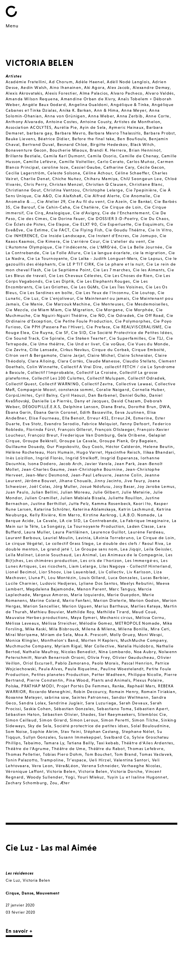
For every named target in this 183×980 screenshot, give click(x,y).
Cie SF (62, 333)
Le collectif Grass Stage (70, 543)
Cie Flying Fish (87, 230)
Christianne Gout (23, 190)
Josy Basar (124, 486)
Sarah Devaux (134, 703)
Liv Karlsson (139, 572)
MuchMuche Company (144, 640)
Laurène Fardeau (146, 532)
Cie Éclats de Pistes (25, 224)
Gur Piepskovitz (63, 447)
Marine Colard (45, 600)
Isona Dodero (42, 464)
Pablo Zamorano (72, 663)
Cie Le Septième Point (67, 270)
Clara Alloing (41, 361)
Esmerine (143, 418)
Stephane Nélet (138, 732)
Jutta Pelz (79, 504)
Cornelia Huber (148, 390)
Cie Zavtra (16, 350)
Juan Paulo (17, 492)
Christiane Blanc (146, 184)
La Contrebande (101, 521)
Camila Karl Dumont (64, 156)
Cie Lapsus (151, 258)
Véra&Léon (67, 766)
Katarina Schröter (52, 509)
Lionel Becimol (21, 572)
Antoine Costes (62, 122)
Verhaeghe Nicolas (141, 766)
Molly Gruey (122, 635)
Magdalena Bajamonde (50, 589)
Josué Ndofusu (95, 486)
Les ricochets (53, 566)
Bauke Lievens (20, 139)
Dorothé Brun (142, 407)
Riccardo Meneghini (50, 692)
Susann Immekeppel (80, 737)
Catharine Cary (119, 167)
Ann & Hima (106, 110)
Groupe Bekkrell (40, 441)
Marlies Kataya (146, 606)
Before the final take (93, 139)
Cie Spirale (53, 338)
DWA (165, 407)
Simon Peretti (115, 720)
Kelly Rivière (43, 515)
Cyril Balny (46, 395)
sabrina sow (57, 697)
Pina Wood (78, 680)
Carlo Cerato (111, 162)
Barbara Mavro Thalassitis (115, 133)
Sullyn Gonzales (40, 737)
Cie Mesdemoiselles (147, 304)
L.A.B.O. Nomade (137, 515)
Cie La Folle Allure (62, 253)
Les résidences (20, 873)
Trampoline (52, 760)
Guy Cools (93, 447)
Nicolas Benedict (78, 652)
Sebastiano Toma (114, 709)
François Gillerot (75, 429)
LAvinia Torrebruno (114, 538)
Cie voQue (114, 344)
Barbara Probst (159, 133)
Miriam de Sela (56, 635)
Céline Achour (98, 173)
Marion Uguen (77, 606)
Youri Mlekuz (91, 777)
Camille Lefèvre (40, 162)
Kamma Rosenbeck (111, 504)
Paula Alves (50, 669)
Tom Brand (126, 754)
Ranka (118, 686)
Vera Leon (42, 766)
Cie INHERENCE (22, 236)
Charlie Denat (35, 179)
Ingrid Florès (49, 458)
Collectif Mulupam (106, 378)
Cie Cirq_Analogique (48, 213)
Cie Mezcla (17, 310)
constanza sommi (76, 390)
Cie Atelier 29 (51, 201)
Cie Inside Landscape (63, 236)
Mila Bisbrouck (64, 629)
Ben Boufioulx (132, 139)
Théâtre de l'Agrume (27, 749)
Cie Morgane (110, 310)
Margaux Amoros (51, 595)
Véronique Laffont (25, 771)
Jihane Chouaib (75, 481)
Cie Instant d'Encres (109, 236)
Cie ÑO (97, 315)
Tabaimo (32, 743)
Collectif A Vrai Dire (81, 367)
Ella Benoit (73, 418)
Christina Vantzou (62, 190)
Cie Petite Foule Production (83, 321)
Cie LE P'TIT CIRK (76, 264)
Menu (12, 26)
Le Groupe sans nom (96, 549)
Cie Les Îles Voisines (122, 287)
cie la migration (149, 253)
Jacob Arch (71, 464)
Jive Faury (135, 481)
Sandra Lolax (32, 703)
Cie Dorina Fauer (67, 219)
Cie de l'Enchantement (126, 213)
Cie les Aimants (149, 270)
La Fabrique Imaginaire (145, 521)
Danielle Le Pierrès (52, 401)
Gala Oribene (132, 435)
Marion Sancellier (41, 606)
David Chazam (126, 401)
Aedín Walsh (34, 87)
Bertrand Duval (38, 144)
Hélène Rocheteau (25, 452)
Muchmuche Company (29, 646)
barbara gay (39, 133)
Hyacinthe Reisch (123, 452)
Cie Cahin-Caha (54, 207)
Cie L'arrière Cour (81, 241)
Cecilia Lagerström (25, 173)
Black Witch (142, 144)
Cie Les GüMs (85, 287)
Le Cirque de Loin (156, 538)
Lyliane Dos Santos (98, 583)
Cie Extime (37, 230)
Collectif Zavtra (97, 384)
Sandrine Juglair (66, 703)
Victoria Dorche (126, 771)
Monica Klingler (22, 640)
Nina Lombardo (115, 652)
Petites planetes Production (60, 675)
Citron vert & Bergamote (31, 355)
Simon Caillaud (21, 720)
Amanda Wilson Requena (32, 99)
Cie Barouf (24, 207)
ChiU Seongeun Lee (141, 179)
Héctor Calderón (123, 447)
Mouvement (48, 893)
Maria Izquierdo (88, 595)
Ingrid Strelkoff (82, 458)
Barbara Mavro (70, 133)
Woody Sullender (45, 777)
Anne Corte (158, 116)
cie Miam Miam (46, 310)
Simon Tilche (145, 720)
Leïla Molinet (19, 555)
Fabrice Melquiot (99, 424)
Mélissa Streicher (59, 623)
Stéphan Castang (101, 732)
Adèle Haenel (90, 82)
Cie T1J (156, 338)
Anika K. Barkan (75, 110)
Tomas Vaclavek (156, 754)
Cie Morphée (140, 310)
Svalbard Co (117, 737)
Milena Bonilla (133, 629)
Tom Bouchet (98, 754)
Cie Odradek (121, 315)
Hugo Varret (89, 452)
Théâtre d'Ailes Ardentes (147, 743)
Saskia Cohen (38, 709)
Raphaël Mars (141, 686)
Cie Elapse (59, 224)
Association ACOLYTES (29, 127)
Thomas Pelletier (23, 754)
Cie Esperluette (116, 224)
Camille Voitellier (77, 162)
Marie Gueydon (123, 595)
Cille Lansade (43, 350)
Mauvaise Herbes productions (37, 618)
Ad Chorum (61, 82)
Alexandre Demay (151, 87)
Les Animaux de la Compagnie (131, 555)
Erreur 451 (98, 418)
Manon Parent (92, 589)
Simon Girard (53, 720)
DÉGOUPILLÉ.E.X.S (41, 407)
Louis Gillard (92, 578)
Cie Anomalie (137, 196)
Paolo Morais (105, 663)
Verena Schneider (100, 766)
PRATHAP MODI (38, 686)
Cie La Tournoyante (47, 258)
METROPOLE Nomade (137, 623)
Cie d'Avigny (86, 213)
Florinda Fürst (41, 429)
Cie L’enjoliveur (58, 298)
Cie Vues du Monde (148, 344)
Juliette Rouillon (125, 498)
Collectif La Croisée (97, 372)
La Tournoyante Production (96, 526)
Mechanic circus (116, 618)
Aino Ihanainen (66, 87)
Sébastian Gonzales (74, 709)
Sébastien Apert (151, 709)
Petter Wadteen (109, 675)
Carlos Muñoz (141, 162)
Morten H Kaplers (99, 640)
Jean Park (125, 464)
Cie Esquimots (149, 224)
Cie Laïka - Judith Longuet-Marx (104, 258)
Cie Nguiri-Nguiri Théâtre (60, 315)
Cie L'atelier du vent (124, 241)
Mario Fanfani (77, 600)
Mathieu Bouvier (47, 612)
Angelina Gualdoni (88, 105)
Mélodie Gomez (96, 623)
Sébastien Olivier (60, 714)
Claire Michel (101, 355)
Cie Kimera (49, 241)
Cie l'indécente (71, 247)
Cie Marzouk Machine (68, 304)
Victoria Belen (61, 771)
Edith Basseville (96, 412)
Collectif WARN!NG (59, 384)
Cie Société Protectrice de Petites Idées (131, 333)
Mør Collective (100, 646)
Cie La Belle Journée (141, 247)
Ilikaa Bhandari (159, 452)
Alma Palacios (94, 93)
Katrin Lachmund (136, 509)
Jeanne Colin (128, 475)
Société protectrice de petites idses (91, 726)
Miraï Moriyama (22, 635)
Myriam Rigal (68, 646)
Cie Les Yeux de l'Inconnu (102, 293)
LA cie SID (70, 521)
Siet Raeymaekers (117, 714)
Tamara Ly (54, 743)
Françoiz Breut (43, 435)
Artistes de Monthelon (137, 122)
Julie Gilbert (106, 492)
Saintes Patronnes (90, 697)
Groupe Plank (114, 441)
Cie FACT (60, 230)
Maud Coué (144, 612)
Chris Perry (35, 184)
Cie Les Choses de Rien (128, 276)
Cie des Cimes (33, 219)
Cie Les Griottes (52, 287)
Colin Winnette (42, 367)
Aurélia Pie (66, 127)
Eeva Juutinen (130, 412)
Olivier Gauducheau (133, 657)
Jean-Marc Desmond (47, 475)
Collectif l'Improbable (51, 372)
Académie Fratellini (26, 82)
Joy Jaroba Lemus (156, 486)
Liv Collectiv (111, 572)
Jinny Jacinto (108, 481)
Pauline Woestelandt (122, 669)
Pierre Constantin (45, 680)
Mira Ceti (160, 629)
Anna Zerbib (130, 116)
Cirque (12, 893)
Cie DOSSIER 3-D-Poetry (113, 219)
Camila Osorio (102, 156)
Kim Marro (70, 515)
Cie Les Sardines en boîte (46, 293)
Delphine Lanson (81, 407)
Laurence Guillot (108, 532)
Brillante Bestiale (23, 156)
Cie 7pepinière (142, 190)
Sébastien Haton (23, 714)
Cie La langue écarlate (107, 253)
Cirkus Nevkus (75, 350)
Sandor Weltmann (130, 697)
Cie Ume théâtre (47, 344)
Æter (65, 783)
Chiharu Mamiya (101, 179)
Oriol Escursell (38, 663)
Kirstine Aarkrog (100, 515)
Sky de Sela (40, 726)
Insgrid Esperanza (119, 458)
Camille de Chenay (139, 156)
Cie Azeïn (117, 201)
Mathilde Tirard (113, 612)
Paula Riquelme (81, 669)
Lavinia (83, 538)
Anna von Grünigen (65, 116)
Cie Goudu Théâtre (125, 230)
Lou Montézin (62, 578)
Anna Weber (101, 116)
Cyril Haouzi (73, 395)
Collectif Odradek (146, 378)
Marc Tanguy (122, 589)
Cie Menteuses (108, 304)
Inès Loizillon (19, 458)
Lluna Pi (37, 578)
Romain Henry (124, 692)
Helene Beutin (158, 447)
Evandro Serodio (62, 424)
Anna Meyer (134, 110)
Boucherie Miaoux (68, 150)
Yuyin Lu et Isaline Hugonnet (137, 777)
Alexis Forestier (61, 93)
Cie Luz (31, 298)
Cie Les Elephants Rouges (103, 281)
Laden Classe (141, 526)
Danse (28, 893)
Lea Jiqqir (131, 549)
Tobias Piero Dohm (63, 754)
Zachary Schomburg (26, 783)
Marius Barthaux (111, 606)
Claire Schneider (135, 355)
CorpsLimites (19, 395)
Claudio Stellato (139, 361)
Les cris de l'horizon (101, 561)
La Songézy (53, 526)
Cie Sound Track (22, 338)
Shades (88, 714)
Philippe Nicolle (145, 675)
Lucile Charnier (21, 583)
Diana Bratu (113, 407)
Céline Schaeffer (132, 173)
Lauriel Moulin (58, 538)
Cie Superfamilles (127, 338)
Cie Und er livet (83, 344)
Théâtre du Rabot (107, 749)
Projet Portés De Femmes (83, 686)
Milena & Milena (99, 629)
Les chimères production (52, 561)
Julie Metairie (136, 492)
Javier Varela (98, 464)
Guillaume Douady (25, 447)
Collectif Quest (21, 384)
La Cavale (47, 521)
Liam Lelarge (83, 566)
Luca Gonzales (123, 578)
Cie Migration (79, 310)
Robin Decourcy (90, 692)
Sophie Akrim (44, 732)
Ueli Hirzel (100, 760)
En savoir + (19, 931)
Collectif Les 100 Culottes (58, 378)
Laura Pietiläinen (70, 532)
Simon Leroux (84, 720)
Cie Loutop (143, 293)
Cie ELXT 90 (85, 224)
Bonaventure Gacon (26, 150)
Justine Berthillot (48, 504)
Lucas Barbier (155, 578)
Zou (54, 783)
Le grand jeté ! (57, 549)
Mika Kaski (36, 629)
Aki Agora (94, 87)
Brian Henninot (145, 150)
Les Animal (86, 555)
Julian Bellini (45, 492)
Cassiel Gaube (86, 167)
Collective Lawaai (134, 384)
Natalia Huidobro (136, 646)
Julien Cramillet (41, 498)
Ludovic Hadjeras (58, 583)
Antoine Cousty (96, 122)
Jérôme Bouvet (40, 481)
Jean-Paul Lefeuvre (91, 475)
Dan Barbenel (102, 395)
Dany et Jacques (91, 401)
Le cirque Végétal (24, 543)
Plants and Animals (111, 680)
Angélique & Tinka (130, 105)
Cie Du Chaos (155, 219)
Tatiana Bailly (81, 743)
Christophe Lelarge (103, 190)
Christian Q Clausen (106, 184)
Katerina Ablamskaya (94, 509)
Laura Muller (37, 532)
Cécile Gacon (151, 167)
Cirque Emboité (148, 350)
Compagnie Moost (37, 390)
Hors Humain (60, 452)
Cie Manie (33, 304)
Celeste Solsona (64, 173)
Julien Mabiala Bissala (83, 498)
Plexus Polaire (148, 680)
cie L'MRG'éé (103, 247)
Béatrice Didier (54, 139)
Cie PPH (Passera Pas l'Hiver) (54, 327)
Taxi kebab (108, 743)
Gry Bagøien (144, 441)
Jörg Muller (65, 486)
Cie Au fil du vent (86, 201)
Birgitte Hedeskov (109, 144)
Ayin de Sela (93, 127)
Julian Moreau (75, 492)
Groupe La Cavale (78, 441)
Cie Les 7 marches (112, 270)
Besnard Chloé (72, 144)
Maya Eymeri (84, 618)
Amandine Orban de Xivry (88, 99)
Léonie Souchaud (54, 555)
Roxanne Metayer (24, 697)
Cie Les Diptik (60, 281)
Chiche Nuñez (67, 179)
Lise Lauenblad (80, 572)
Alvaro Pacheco (127, 93)
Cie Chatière (86, 207)
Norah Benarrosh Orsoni (60, 657)
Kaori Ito (142, 504)
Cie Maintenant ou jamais (103, 298)
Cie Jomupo (145, 236)
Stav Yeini (71, 732)
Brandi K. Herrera (108, 150)
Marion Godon (144, 600)
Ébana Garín (18, 412)
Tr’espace (77, 760)
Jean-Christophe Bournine (95, 469)
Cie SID (79, 333)
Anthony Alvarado (24, 122)
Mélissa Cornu (150, 618)
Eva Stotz (32, 424)
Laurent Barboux (23, 538)
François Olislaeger (115, 429)
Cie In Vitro (160, 230)
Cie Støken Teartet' (87, 338)
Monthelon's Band (60, 640)
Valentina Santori (131, 760)
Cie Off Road (151, 315)
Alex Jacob (119, 87)
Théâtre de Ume (69, 749)
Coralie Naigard (113, 390)
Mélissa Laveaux (22, 623)
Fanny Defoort (135, 424)
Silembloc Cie (152, 714)
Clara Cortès (70, 361)
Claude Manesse (103, 361)
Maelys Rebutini (137, 583)
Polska (12, 686)
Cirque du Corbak (110, 350)
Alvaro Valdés (160, 93)
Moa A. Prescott (91, 635)
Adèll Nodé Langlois (128, 82)
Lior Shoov (50, 572)
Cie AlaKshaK (68, 196)
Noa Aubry (145, 652)
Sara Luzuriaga (101, 703)
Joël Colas (40, 486)
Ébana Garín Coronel (56, 412)
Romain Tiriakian (158, 692)
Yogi (70, 777)
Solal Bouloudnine (150, 726)
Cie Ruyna (43, 333)
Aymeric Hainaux (126, 127)
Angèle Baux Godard (44, 105)
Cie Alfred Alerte (102, 196)
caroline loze (55, 167)
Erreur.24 (121, 418)
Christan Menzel (66, 184)
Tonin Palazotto (22, 760)
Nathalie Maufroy (40, 652)
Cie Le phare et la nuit (120, 264)
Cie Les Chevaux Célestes (75, 276)
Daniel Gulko (133, 395)
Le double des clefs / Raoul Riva (130, 543)
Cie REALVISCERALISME (137, 327)
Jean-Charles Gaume (43, 469)
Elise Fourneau (44, 418)
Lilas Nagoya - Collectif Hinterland (135, 566)
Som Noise (17, 732)
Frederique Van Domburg (88, 435)
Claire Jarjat (72, 355)
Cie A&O (43, 196)
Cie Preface (98, 327)
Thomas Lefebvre (146, 749)
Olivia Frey (99, 657)
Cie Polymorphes (133, 321)
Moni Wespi (150, 635)
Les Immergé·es (142, 561)
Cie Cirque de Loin (122, 207)
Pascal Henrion (137, 663)
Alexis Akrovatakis (24, 93)
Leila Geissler (158, 549)
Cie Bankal (141, 201)
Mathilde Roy (80, 612)
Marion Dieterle (110, 600)
